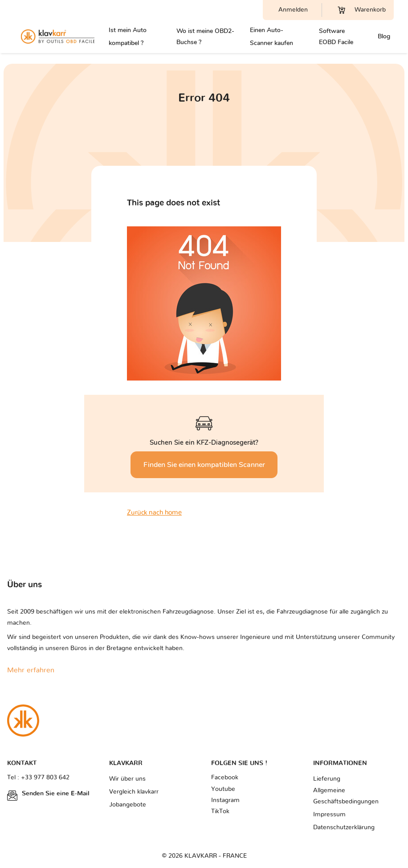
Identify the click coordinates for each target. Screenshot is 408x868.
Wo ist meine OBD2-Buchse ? (205, 37)
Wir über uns (127, 779)
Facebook (225, 778)
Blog (384, 36)
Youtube (223, 789)
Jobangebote (128, 805)
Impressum (329, 815)
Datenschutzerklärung (344, 827)
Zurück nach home (154, 513)
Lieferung (327, 779)
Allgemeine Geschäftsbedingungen (346, 796)
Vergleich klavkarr (134, 792)
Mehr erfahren (31, 670)
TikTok (220, 811)
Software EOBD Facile (336, 37)
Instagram (225, 800)
